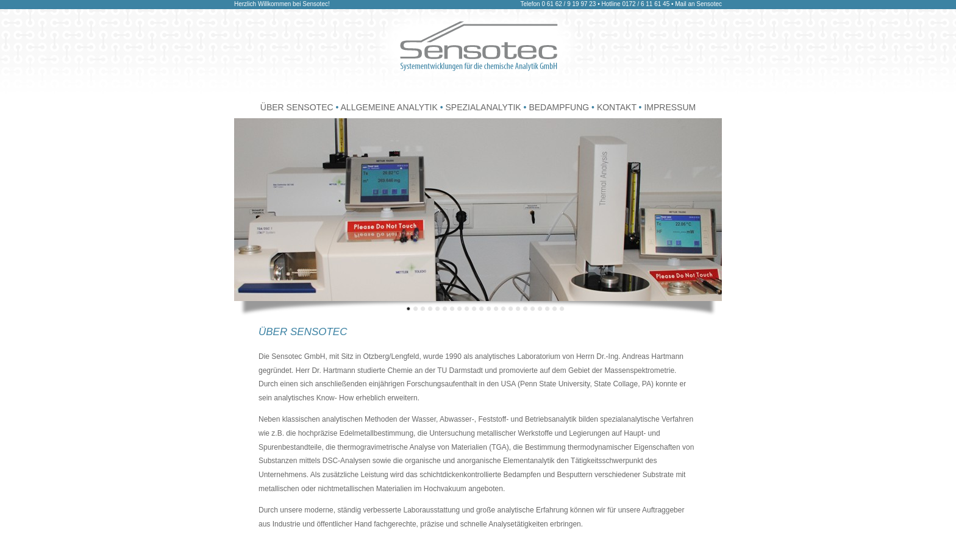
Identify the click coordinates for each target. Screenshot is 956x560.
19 (540, 309)
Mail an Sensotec (698, 4)
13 (496, 309)
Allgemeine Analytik (391, 107)
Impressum (670, 107)
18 (533, 309)
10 (474, 309)
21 (555, 309)
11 (482, 309)
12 (489, 309)
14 (504, 309)
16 (518, 309)
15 (511, 309)
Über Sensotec (297, 107)
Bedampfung (559, 107)
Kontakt (618, 107)
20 (548, 309)
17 (526, 309)
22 (562, 309)
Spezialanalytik (484, 107)
